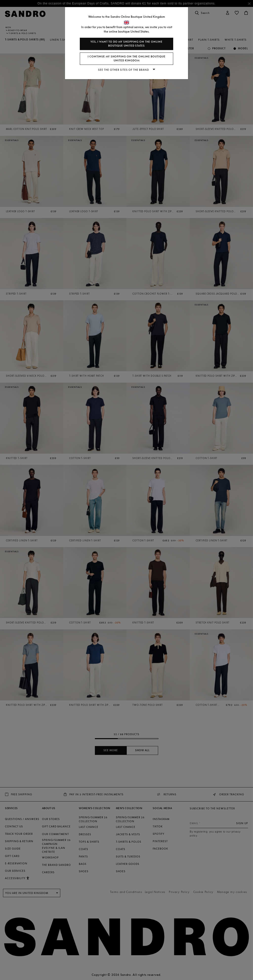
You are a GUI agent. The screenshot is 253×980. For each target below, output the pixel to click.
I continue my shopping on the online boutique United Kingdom (127, 59)
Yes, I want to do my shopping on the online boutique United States (126, 44)
